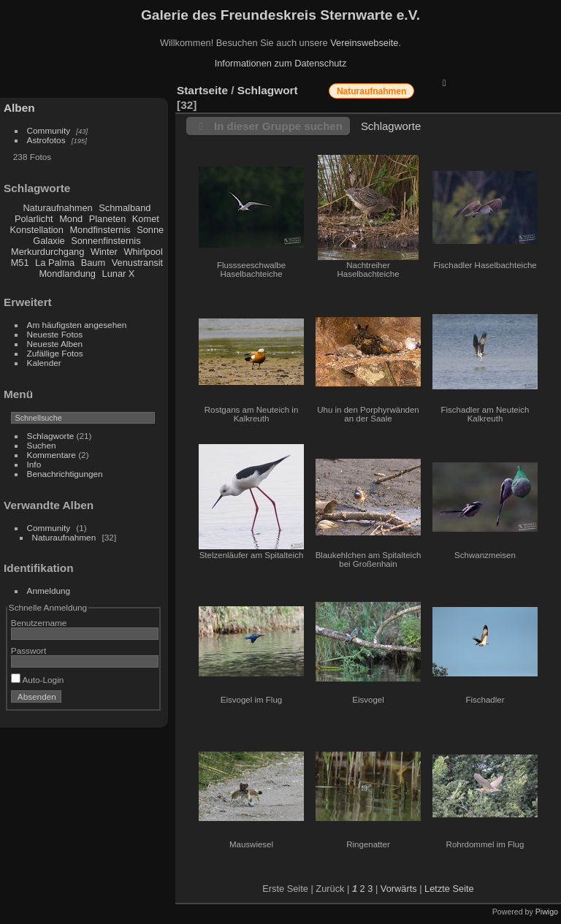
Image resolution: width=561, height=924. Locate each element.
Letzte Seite (449, 889)
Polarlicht (34, 219)
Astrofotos (46, 140)
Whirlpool (143, 252)
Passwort (28, 650)
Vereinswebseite (364, 43)
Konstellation (37, 230)
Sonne (150, 230)
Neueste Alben (55, 344)
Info (34, 464)
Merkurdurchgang (47, 252)
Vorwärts (399, 889)
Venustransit (137, 263)
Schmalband (125, 208)
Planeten (108, 219)
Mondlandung (67, 274)
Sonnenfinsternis (106, 241)
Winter (104, 252)
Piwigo (547, 912)
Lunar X (119, 274)
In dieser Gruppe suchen (278, 126)
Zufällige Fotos (55, 353)
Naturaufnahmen (57, 208)
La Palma (55, 263)
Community (49, 130)
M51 (20, 263)
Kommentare (51, 455)
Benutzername (39, 623)
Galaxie (49, 241)
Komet (146, 219)
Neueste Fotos (55, 334)
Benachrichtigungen (65, 474)
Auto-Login (38, 680)
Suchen (42, 445)
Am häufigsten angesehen (77, 325)
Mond (71, 219)
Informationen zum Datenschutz (281, 63)
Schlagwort (268, 90)
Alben (19, 108)
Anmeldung (49, 591)
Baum (93, 263)
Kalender (44, 363)
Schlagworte (51, 436)
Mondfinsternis (100, 230)
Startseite (202, 90)
